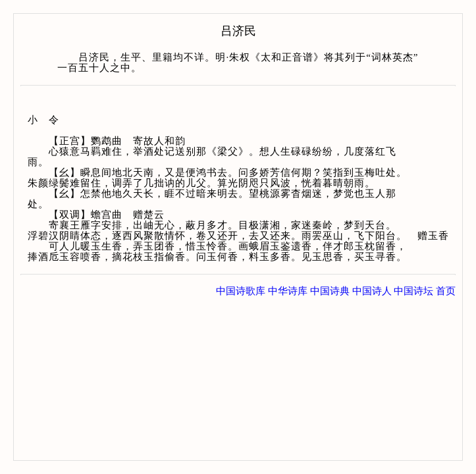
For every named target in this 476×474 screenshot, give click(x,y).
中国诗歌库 (241, 291)
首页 (446, 291)
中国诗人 (372, 291)
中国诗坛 (413, 291)
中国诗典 (330, 291)
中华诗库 (288, 291)
